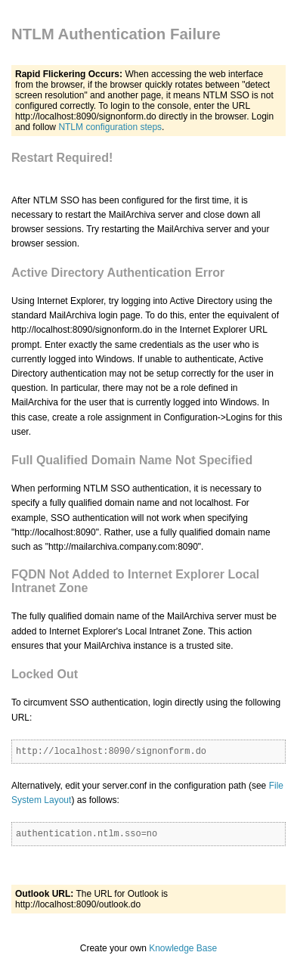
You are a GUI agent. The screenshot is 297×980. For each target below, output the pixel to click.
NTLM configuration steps (110, 127)
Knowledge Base (183, 948)
